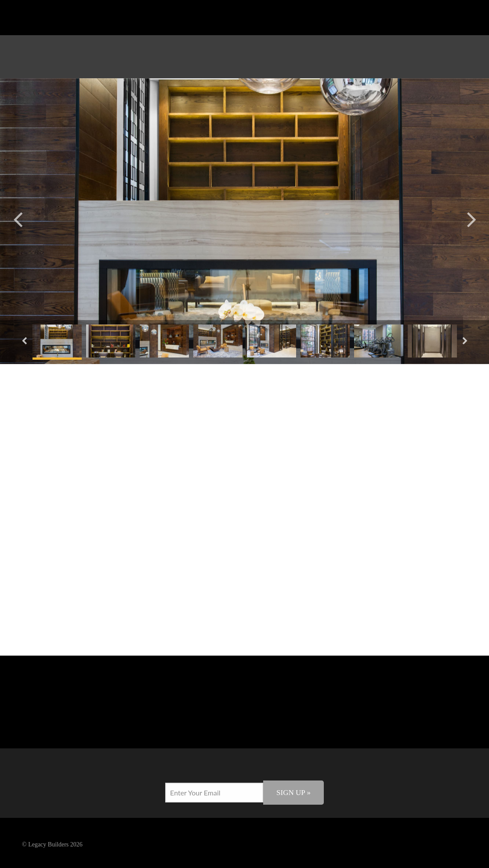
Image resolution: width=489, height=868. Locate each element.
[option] (244, 221)
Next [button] (471, 218)
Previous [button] (18, 218)
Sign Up (293, 793)
